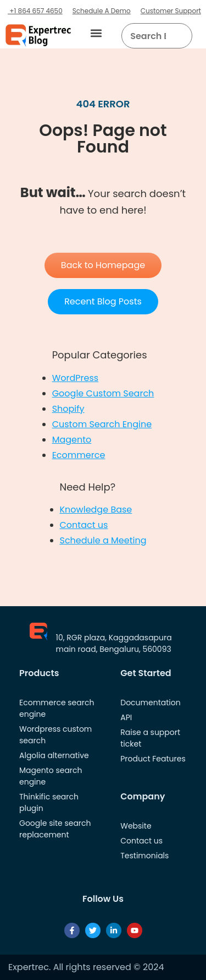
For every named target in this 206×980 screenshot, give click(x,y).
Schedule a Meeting (103, 540)
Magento (72, 440)
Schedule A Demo (102, 11)
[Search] (180, 36)
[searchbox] (148, 36)
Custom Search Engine (102, 424)
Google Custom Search (103, 393)
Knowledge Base (96, 510)
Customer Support (171, 11)
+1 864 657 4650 (35, 11)
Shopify (68, 409)
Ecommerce (79, 455)
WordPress (76, 378)
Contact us (84, 525)
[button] (96, 33)
